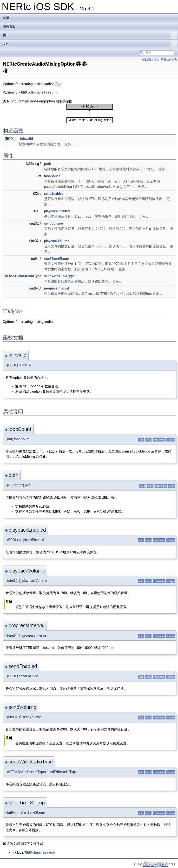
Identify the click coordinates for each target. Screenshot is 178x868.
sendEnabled (54, 194)
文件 (90, 44)
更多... (60, 84)
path (47, 164)
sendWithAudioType (59, 276)
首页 (6, 18)
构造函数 (146, 60)
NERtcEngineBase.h (38, 92)
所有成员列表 (169, 60)
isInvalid (27, 139)
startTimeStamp (56, 258)
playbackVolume (57, 241)
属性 (156, 60)
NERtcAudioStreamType (23, 276)
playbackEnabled (57, 211)
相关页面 (9, 27)
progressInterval (56, 288)
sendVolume (53, 223)
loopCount (52, 176)
